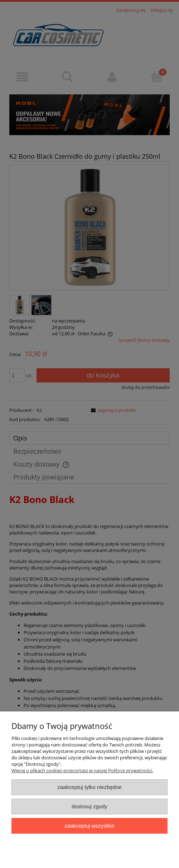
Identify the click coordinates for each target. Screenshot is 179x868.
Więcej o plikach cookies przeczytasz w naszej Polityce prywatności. (82, 770)
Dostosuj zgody (89, 806)
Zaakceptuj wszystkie (89, 826)
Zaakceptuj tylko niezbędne (89, 787)
